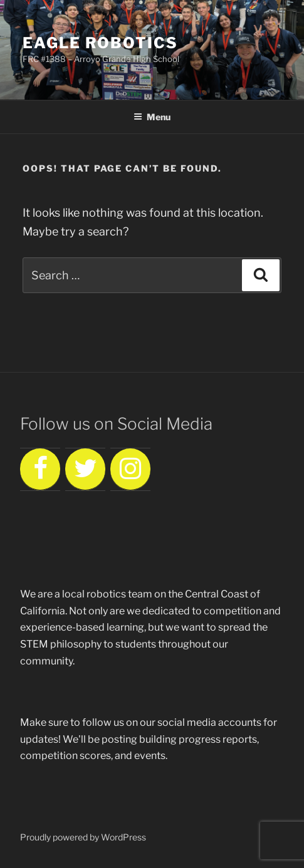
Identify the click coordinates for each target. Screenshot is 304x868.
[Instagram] (130, 469)
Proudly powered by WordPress (83, 837)
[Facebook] (40, 469)
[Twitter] (85, 469)
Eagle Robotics (100, 43)
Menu (152, 117)
